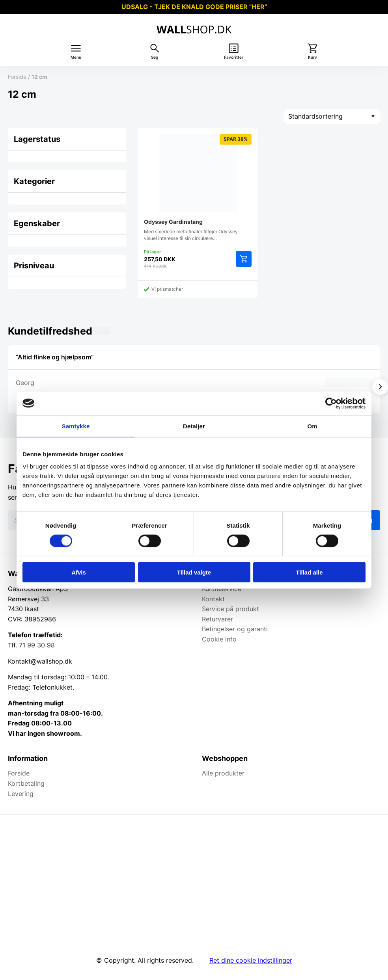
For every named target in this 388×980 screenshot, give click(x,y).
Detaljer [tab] (194, 426)
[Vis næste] (380, 387)
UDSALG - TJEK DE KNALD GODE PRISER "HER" (194, 7)
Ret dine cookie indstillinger (251, 960)
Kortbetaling (26, 783)
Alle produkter (223, 773)
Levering (21, 794)
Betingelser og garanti (235, 629)
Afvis (79, 572)
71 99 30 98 (37, 645)
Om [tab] (312, 426)
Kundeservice (222, 589)
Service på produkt (230, 609)
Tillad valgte (194, 572)
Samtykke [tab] (76, 426)
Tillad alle (309, 572)
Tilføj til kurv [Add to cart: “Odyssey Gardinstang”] (244, 259)
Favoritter (234, 57)
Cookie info (219, 639)
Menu (76, 57)
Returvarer (217, 619)
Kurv (312, 57)
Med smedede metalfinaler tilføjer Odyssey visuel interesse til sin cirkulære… (198, 188)
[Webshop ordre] (332, 116)
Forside (17, 77)
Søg (155, 57)
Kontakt (213, 599)
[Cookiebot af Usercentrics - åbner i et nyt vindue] (331, 403)
